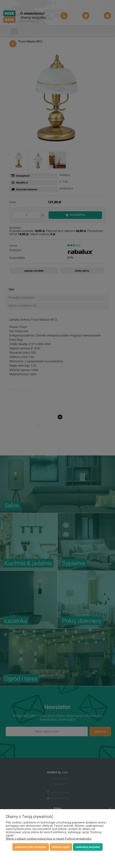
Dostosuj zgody (61, 847)
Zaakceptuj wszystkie (88, 847)
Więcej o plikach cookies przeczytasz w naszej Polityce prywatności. (49, 839)
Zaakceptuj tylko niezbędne (31, 847)
